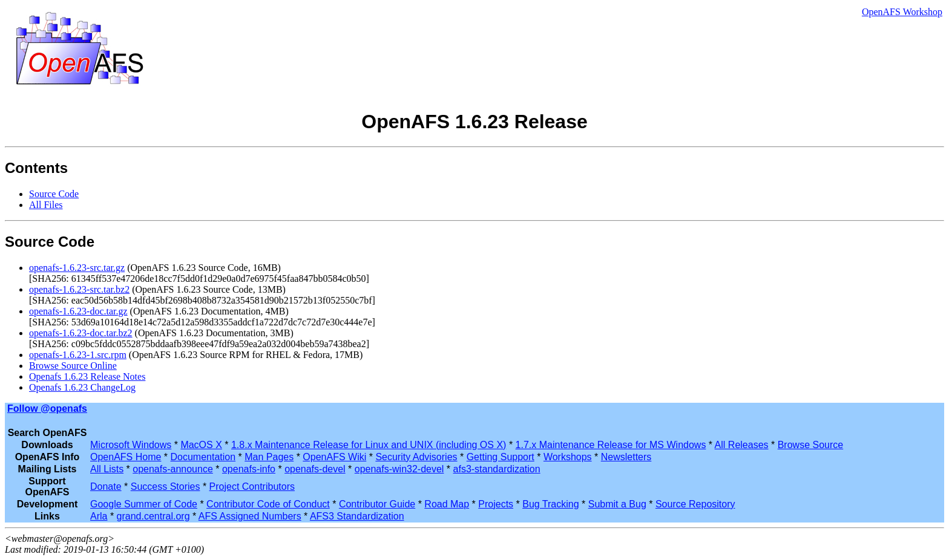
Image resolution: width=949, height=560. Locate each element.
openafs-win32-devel (399, 469)
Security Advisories (416, 457)
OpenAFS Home (126, 457)
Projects (496, 504)
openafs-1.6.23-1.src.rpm (78, 355)
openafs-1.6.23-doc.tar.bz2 (81, 333)
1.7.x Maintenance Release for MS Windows (611, 445)
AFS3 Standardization (357, 516)
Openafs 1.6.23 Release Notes (87, 376)
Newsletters (626, 457)
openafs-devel (315, 469)
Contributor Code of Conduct (268, 504)
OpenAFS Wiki (334, 457)
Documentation (203, 457)
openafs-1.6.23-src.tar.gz (77, 268)
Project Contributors (252, 487)
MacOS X (201, 445)
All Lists (107, 469)
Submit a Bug (617, 504)
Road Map (447, 504)
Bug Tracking (550, 504)
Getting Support (501, 457)
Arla (99, 516)
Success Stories (166, 487)
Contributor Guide (377, 504)
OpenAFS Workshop (902, 12)
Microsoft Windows (131, 445)
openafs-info (249, 469)
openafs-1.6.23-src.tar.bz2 (79, 289)
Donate (106, 487)
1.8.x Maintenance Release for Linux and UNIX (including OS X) (369, 445)
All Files (46, 205)
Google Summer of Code (144, 504)
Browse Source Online (73, 366)
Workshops (568, 457)
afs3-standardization (497, 469)
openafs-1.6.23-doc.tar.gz (78, 311)
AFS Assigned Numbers (250, 516)
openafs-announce (173, 469)
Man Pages (269, 457)
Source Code (54, 194)
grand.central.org (153, 516)
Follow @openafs (47, 409)
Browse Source (811, 445)
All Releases (742, 445)
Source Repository (695, 504)
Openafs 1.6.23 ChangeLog (82, 387)
